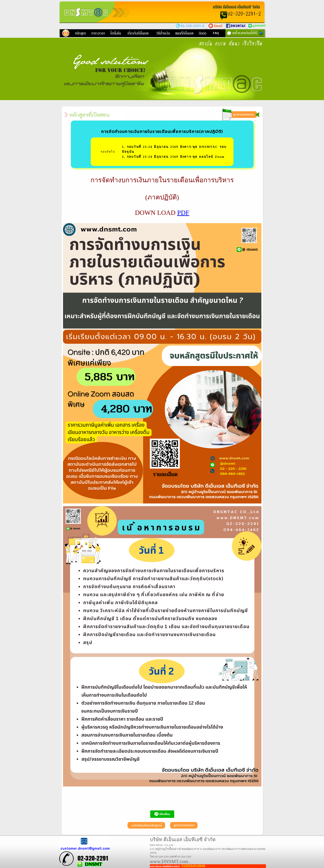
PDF (183, 213)
